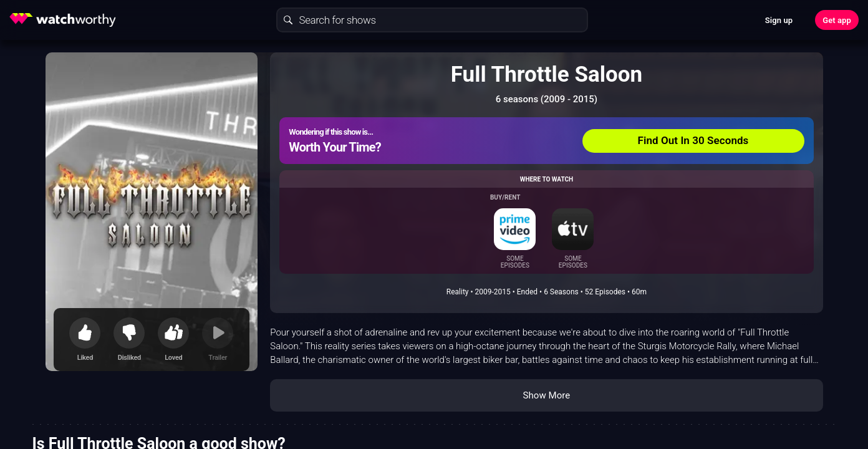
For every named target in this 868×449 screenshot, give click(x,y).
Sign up (779, 20)
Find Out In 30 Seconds (693, 140)
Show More (546, 395)
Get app (837, 20)
